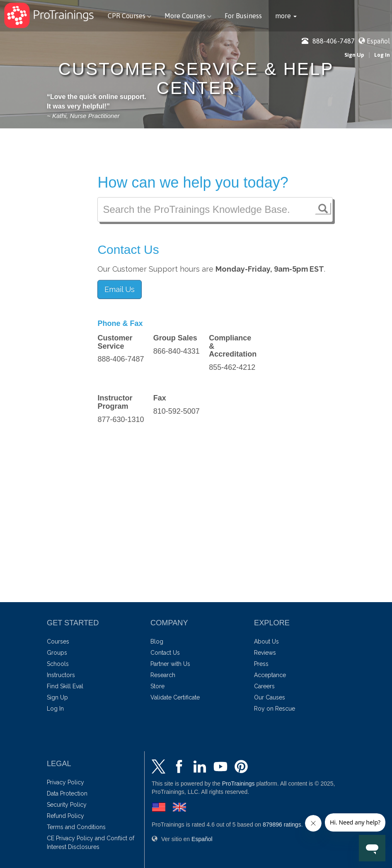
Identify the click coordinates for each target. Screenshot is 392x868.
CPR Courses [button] (129, 16)
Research (163, 675)
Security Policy (67, 805)
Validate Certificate (175, 697)
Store (157, 686)
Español (378, 41)
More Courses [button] (188, 16)
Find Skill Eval (65, 686)
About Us (266, 641)
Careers (264, 686)
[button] (286, 16)
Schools (58, 664)
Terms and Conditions (76, 827)
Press (261, 664)
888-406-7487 (328, 41)
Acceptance (270, 675)
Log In (382, 55)
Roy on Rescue (275, 709)
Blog (157, 641)
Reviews (265, 653)
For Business (243, 16)
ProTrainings (238, 784)
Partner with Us (170, 664)
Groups (57, 653)
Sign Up (354, 55)
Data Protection (67, 793)
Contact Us (165, 653)
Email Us (120, 289)
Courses (58, 641)
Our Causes (270, 697)
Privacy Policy (65, 782)
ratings (282, 825)
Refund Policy (65, 816)
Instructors (61, 675)
